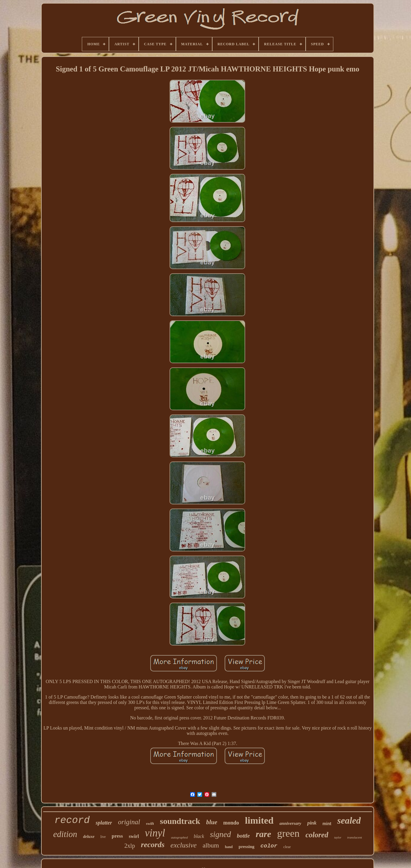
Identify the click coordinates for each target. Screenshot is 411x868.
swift (150, 823)
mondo (231, 823)
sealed (349, 821)
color (269, 846)
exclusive (184, 845)
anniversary (290, 823)
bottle (243, 836)
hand (229, 847)
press (117, 836)
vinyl (155, 833)
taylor (338, 837)
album (211, 845)
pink (312, 823)
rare (263, 834)
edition (65, 834)
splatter (104, 823)
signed (221, 834)
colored (317, 835)
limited (259, 820)
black (199, 836)
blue (212, 822)
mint (327, 824)
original (129, 822)
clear (287, 847)
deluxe (89, 837)
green (288, 833)
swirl (134, 836)
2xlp (130, 846)
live (103, 837)
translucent (355, 837)
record (72, 821)
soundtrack (180, 821)
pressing (247, 847)
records (153, 845)
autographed (179, 837)
